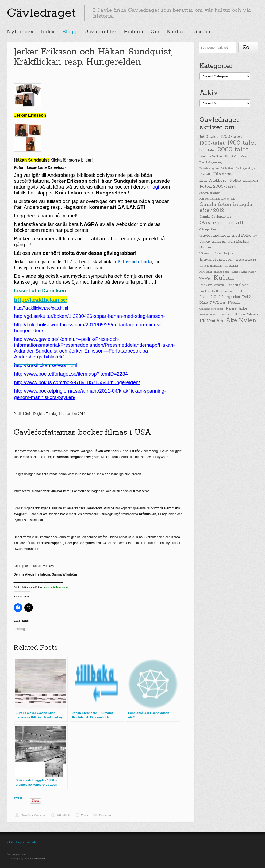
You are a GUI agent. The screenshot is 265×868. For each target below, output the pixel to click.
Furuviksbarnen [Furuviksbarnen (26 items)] (210, 193)
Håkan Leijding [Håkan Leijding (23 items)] (225, 254)
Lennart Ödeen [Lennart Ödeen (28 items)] (238, 285)
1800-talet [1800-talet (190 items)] (212, 143)
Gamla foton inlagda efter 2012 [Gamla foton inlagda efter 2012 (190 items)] (226, 208)
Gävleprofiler (100, 32)
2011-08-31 (64, 815)
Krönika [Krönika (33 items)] (205, 279)
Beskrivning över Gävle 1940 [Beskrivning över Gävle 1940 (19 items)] (216, 168)
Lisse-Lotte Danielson (34, 815)
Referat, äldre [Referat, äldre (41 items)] (237, 309)
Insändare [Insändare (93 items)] (246, 259)
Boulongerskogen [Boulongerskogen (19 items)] (246, 168)
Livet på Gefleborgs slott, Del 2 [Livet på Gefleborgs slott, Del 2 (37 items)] (225, 297)
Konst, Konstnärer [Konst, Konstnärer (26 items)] (244, 272)
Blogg (70, 32)
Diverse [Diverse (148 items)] (222, 174)
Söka (249, 48)
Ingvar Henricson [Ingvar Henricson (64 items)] (216, 259)
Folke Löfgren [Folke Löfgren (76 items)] (244, 181)
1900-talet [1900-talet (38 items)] (207, 151)
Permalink (105, 815)
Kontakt (176, 32)
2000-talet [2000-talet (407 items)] (233, 150)
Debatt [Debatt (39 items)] (205, 175)
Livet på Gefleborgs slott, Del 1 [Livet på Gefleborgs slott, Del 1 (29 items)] (221, 291)
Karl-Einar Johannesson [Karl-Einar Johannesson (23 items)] (214, 272)
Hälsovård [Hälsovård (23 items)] (206, 254)
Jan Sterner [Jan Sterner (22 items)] (231, 266)
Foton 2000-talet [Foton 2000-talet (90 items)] (218, 187)
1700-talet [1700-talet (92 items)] (232, 137)
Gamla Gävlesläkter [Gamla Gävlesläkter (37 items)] (215, 217)
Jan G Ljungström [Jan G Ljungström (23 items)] (211, 266)
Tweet (18, 798)
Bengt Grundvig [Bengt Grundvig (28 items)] (236, 157)
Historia (133, 32)
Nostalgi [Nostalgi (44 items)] (235, 303)
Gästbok (203, 32)
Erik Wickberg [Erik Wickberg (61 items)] (213, 181)
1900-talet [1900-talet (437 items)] (242, 143)
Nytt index (20, 32)
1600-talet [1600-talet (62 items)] (209, 137)
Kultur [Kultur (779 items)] (224, 278)
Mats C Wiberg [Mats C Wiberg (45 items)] (212, 303)
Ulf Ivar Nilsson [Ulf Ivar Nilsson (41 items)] (246, 314)
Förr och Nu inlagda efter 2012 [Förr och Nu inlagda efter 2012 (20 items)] (217, 199)
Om (155, 32)
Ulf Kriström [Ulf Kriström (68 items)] (211, 321)
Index (48, 32)
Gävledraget (41, 13)
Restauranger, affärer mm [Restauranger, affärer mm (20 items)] (215, 315)
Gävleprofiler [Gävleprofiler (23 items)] (208, 230)
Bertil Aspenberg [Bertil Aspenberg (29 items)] (211, 162)
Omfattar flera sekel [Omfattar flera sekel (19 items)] (211, 309)
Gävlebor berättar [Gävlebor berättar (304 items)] (224, 223)
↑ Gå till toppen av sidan (23, 842)
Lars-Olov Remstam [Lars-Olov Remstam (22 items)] (212, 285)
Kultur (85, 815)
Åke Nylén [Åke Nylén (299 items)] (241, 320)
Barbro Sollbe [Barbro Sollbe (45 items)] (211, 156)
